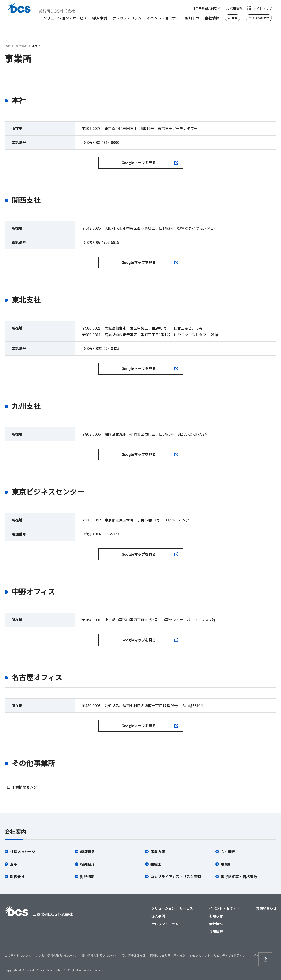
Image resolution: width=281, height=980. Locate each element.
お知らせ (192, 18)
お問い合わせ (259, 18)
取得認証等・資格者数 (239, 877)
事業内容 (158, 851)
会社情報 (212, 18)
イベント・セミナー (163, 18)
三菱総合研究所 (207, 8)
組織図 (156, 864)
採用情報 (234, 8)
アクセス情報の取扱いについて (56, 955)
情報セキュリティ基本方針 (168, 955)
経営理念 (87, 851)
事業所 (226, 864)
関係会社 (17, 877)
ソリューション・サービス (65, 18)
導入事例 (100, 18)
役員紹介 (87, 864)
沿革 (14, 864)
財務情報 (87, 877)
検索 (233, 18)
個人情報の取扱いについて (99, 955)
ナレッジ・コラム (127, 18)
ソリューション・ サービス (172, 908)
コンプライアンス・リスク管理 (176, 877)
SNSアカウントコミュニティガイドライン (218, 955)
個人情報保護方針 (133, 955)
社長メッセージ (23, 851)
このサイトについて (18, 955)
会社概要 (228, 851)
